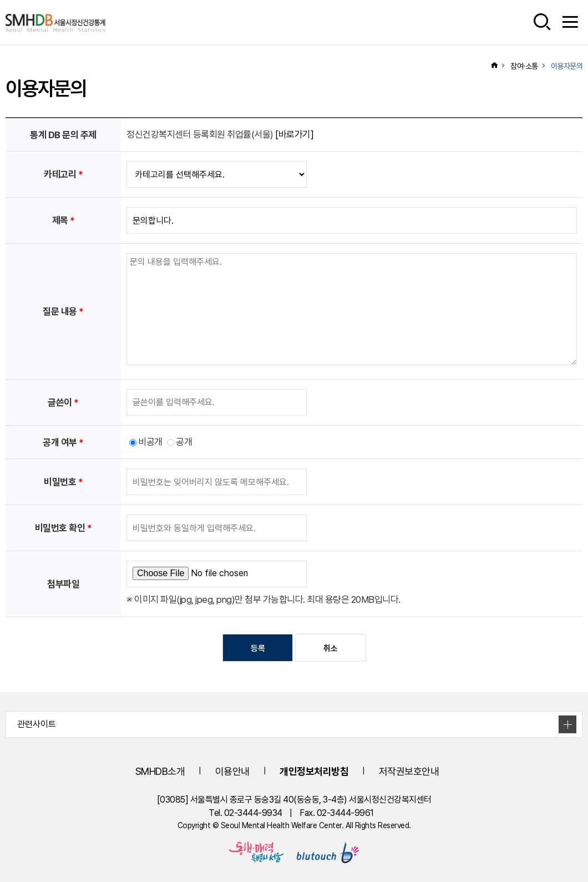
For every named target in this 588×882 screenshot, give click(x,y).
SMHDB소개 (160, 771)
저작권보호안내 (409, 771)
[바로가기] (294, 134)
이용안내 (232, 771)
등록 (258, 648)
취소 (330, 648)
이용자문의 (567, 66)
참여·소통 (524, 66)
